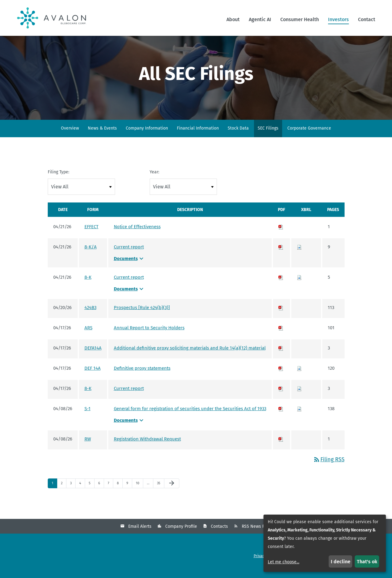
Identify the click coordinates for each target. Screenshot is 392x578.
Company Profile (181, 534)
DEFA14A (93, 356)
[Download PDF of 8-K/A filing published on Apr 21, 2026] (281, 255)
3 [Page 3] (73, 493)
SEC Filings (268, 136)
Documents (129, 266)
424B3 (90, 315)
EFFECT (91, 235)
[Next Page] (172, 491)
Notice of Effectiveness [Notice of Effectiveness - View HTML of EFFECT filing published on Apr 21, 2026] (137, 235)
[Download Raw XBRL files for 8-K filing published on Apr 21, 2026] (299, 285)
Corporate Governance (309, 136)
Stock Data (238, 136)
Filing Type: (58, 180)
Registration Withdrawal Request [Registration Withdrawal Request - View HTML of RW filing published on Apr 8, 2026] (147, 447)
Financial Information (198, 136)
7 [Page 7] (110, 493)
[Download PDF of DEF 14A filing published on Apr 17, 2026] (281, 376)
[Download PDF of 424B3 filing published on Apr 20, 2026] (281, 315)
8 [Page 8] (120, 493)
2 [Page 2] (63, 493)
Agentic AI (260, 19)
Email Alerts (140, 534)
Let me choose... (284, 562)
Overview (70, 136)
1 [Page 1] (54, 493)
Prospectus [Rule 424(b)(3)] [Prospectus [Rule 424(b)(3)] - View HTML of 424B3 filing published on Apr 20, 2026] (142, 315)
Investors (338, 19)
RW (88, 447)
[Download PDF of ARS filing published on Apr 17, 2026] (281, 336)
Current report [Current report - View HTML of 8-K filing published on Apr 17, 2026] (129, 396)
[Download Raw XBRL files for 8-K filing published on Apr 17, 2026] (299, 396)
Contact (367, 19)
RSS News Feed (257, 534)
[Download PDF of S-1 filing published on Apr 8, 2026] (281, 417)
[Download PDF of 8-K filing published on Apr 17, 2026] (281, 396)
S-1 (88, 417)
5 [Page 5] (91, 493)
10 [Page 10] (139, 493)
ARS (88, 336)
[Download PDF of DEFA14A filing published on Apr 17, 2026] (281, 356)
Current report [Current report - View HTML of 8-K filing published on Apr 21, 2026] (129, 285)
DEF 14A (93, 376)
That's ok (367, 562)
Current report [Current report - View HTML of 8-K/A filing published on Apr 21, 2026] (129, 255)
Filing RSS (329, 467)
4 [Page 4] (82, 493)
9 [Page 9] (129, 493)
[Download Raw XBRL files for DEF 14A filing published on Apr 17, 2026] (299, 376)
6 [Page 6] (101, 493)
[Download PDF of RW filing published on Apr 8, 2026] (281, 447)
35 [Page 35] (160, 493)
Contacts (219, 534)
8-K (88, 285)
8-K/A (91, 255)
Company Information (147, 136)
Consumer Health (300, 19)
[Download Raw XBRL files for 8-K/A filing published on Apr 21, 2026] (299, 255)
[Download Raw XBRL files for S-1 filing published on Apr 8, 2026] (299, 417)
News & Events (102, 136)
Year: (154, 180)
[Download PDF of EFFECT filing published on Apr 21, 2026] (281, 235)
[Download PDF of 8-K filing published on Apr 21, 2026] (281, 285)
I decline (341, 562)
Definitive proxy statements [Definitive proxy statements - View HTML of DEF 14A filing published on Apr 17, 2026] (142, 376)
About (233, 19)
